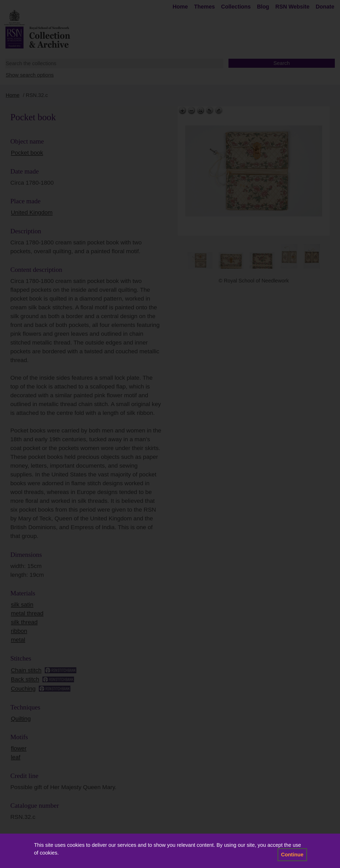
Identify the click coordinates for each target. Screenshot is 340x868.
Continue (292, 855)
